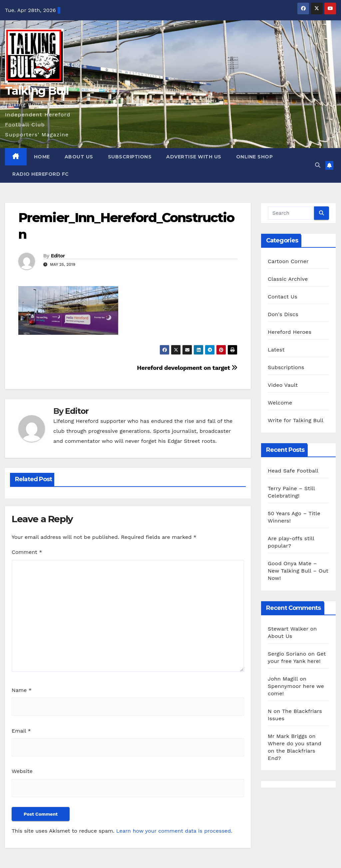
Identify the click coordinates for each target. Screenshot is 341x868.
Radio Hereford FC (41, 174)
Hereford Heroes (290, 332)
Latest (276, 350)
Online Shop (255, 157)
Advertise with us (194, 157)
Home (42, 157)
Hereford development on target (187, 368)
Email (21, 731)
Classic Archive (288, 279)
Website (22, 771)
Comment (27, 552)
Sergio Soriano (287, 654)
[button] (318, 165)
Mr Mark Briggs (287, 736)
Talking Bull (37, 91)
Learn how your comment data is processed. (174, 831)
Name (22, 690)
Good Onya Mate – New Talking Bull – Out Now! (298, 571)
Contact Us (283, 297)
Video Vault (283, 385)
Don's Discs (283, 314)
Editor (58, 256)
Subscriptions (130, 157)
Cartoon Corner (288, 261)
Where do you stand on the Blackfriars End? (295, 751)
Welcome (280, 403)
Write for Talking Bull (296, 420)
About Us (79, 157)
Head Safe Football (293, 471)
